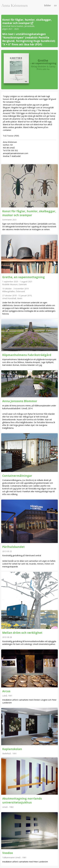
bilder (48, 5)
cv (55, 5)
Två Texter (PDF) (11, 136)
